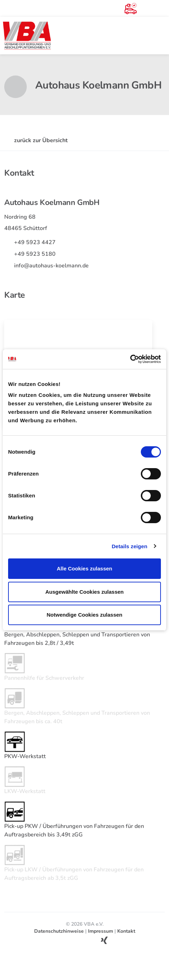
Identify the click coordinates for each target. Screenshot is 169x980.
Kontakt (126, 931)
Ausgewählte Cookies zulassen (85, 592)
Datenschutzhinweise (59, 931)
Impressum (101, 931)
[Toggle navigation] (161, 36)
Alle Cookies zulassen (84, 568)
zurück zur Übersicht (36, 140)
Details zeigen (129, 546)
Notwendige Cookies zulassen (84, 615)
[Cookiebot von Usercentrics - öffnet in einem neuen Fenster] (130, 359)
